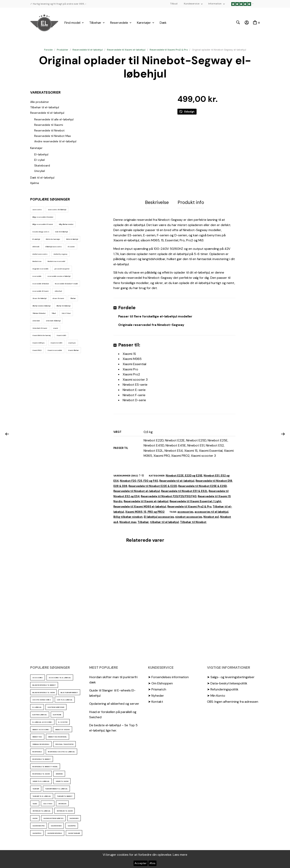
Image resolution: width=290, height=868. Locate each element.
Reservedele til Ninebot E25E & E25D (202, 484)
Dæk (163, 23)
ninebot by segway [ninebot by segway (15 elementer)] (60, 254)
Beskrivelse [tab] (157, 202)
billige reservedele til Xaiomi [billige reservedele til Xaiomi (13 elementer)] (43, 224)
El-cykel (39, 160)
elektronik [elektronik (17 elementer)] (36, 247)
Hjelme (35, 183)
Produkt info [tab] (191, 202)
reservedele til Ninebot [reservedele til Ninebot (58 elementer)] (41, 284)
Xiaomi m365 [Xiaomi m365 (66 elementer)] (61, 335)
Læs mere (180, 855)
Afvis (152, 863)
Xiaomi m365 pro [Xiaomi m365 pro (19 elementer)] (38, 343)
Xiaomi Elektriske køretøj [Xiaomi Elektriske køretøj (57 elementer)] (41, 335)
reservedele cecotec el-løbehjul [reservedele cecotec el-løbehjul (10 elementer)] (59, 276)
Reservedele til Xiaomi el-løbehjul (126, 50)
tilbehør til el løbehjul (164, 521)
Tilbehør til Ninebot (193, 521)
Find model (72, 23)
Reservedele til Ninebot (49, 130)
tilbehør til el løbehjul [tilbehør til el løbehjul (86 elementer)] (63, 306)
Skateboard (42, 165)
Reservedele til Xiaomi (49, 125)
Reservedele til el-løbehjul (88, 50)
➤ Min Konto (216, 694)
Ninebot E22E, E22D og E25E (184, 474)
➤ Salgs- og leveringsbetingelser (231, 676)
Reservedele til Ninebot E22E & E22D (153, 484)
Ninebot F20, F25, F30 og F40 (139, 479)
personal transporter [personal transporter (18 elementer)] (62, 269)
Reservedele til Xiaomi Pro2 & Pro (169, 50)
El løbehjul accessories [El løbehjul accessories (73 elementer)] (54, 247)
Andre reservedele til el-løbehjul (55, 141)
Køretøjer (144, 23)
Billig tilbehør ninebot (128, 515)
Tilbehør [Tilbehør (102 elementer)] (73, 298)
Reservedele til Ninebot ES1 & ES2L (184, 490)
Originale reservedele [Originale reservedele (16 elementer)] (40, 269)
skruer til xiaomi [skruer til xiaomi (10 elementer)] (58, 298)
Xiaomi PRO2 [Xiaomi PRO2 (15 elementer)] (37, 350)
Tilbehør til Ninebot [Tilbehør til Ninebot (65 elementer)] (39, 313)
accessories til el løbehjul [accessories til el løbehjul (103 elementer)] (57, 210)
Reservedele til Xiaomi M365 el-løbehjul (140, 505)
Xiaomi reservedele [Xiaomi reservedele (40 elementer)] (55, 350)
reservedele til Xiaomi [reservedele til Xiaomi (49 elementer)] (40, 291)
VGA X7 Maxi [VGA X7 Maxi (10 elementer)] (66, 313)
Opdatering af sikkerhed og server (114, 702)
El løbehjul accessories (159, 515)
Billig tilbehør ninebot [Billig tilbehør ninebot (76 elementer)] (66, 224)
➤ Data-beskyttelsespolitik (227, 682)
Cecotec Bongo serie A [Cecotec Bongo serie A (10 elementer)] (41, 232)
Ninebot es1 (211, 515)
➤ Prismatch (157, 688)
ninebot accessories (189, 515)
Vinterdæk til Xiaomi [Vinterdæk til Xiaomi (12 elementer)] (40, 328)
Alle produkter (40, 102)
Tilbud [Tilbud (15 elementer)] (54, 313)
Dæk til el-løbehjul (42, 178)
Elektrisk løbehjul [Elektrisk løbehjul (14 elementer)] (72, 239)
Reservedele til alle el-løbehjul (54, 119)
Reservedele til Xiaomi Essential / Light (195, 500)
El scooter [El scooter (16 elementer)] (71, 247)
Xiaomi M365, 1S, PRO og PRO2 (145, 510)
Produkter (63, 50)
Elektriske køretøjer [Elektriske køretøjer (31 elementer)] (53, 239)
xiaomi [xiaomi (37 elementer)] (56, 328)
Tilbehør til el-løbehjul (45, 107)
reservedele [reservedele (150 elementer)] (37, 276)
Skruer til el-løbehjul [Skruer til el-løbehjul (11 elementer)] (39, 298)
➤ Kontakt (156, 700)
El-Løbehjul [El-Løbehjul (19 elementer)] (36, 239)
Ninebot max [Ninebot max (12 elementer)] (37, 261)
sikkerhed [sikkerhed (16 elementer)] (58, 291)
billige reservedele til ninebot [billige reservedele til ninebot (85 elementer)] (43, 217)
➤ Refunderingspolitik (223, 688)
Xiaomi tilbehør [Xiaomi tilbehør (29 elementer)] (73, 350)
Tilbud (174, 4)
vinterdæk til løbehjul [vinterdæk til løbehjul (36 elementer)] (53, 321)
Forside (48, 50)
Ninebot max (128, 521)
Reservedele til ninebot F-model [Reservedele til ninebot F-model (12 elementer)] (66, 284)
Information (215, 4)
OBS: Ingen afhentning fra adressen (233, 700)
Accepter (141, 863)
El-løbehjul (41, 154)
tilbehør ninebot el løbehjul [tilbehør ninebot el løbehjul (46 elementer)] (41, 306)
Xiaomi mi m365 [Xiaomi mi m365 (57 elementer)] (56, 343)
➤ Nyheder (156, 694)
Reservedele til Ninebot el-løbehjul (137, 490)
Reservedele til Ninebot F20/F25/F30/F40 (169, 495)
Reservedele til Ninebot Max (53, 136)
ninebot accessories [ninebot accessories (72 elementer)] (40, 254)
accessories (185, 510)
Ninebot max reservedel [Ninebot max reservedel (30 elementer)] (56, 261)
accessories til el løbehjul (211, 510)
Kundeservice (192, 4)
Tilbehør (95, 23)
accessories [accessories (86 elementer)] (37, 210)
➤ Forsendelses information (168, 676)
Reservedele (119, 23)
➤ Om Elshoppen (160, 682)
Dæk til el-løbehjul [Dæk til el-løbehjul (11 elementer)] (61, 232)
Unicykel (40, 171)
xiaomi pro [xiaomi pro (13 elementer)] (72, 343)
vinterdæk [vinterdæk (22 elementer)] (36, 321)
